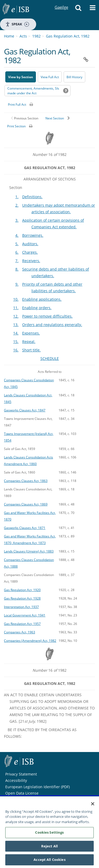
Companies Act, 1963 (20, 632)
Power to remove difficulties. (47, 316)
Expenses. (31, 333)
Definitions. (32, 197)
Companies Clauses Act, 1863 (26, 481)
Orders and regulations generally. (52, 325)
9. (17, 284)
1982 (36, 36)
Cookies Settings (49, 835)
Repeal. (29, 342)
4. (17, 235)
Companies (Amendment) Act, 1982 (30, 640)
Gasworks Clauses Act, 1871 (25, 528)
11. (16, 308)
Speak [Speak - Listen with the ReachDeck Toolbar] (17, 24)
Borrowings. (33, 235)
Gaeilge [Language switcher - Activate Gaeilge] (61, 2)
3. (17, 220)
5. (17, 244)
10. (16, 299)
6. (17, 252)
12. (16, 316)
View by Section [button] (21, 77)
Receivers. (31, 261)
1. (17, 197)
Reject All (49, 849)
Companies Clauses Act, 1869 (26, 504)
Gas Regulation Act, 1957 (22, 624)
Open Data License (22, 793)
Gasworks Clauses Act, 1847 (25, 410)
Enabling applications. (42, 299)
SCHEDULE (50, 358)
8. (17, 269)
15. (16, 342)
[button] (78, 9)
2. (17, 205)
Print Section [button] (16, 126)
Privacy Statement (21, 774)
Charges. (30, 252)
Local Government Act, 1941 (25, 615)
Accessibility (16, 780)
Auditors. (30, 244)
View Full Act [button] (50, 77)
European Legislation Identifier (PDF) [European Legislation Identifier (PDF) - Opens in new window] (37, 787)
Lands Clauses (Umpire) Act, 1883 (29, 551)
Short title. (31, 350)
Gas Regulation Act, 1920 (22, 590)
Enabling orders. (37, 308)
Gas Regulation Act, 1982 (68, 36)
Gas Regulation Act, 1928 (22, 598)
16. (16, 350)
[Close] (93, 807)
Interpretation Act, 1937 (21, 607)
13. (16, 325)
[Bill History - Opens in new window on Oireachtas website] (74, 77)
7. (17, 261)
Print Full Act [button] (17, 105)
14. (16, 333)
